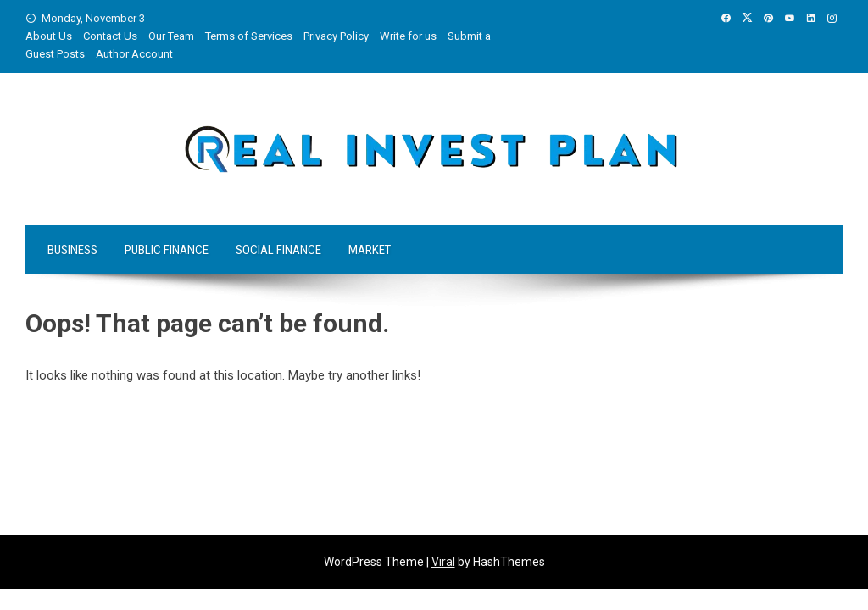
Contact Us (110, 36)
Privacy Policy (336, 36)
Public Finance (167, 250)
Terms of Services (249, 36)
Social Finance (278, 250)
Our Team (171, 36)
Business (72, 250)
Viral (443, 562)
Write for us (408, 36)
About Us (49, 36)
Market (370, 250)
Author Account (134, 54)
